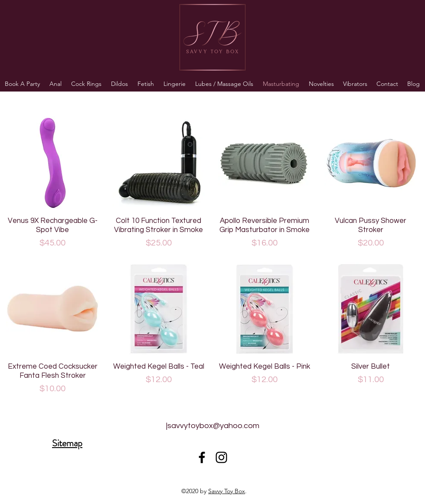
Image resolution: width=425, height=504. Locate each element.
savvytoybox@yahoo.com (213, 426)
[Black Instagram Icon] (221, 457)
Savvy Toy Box (227, 491)
